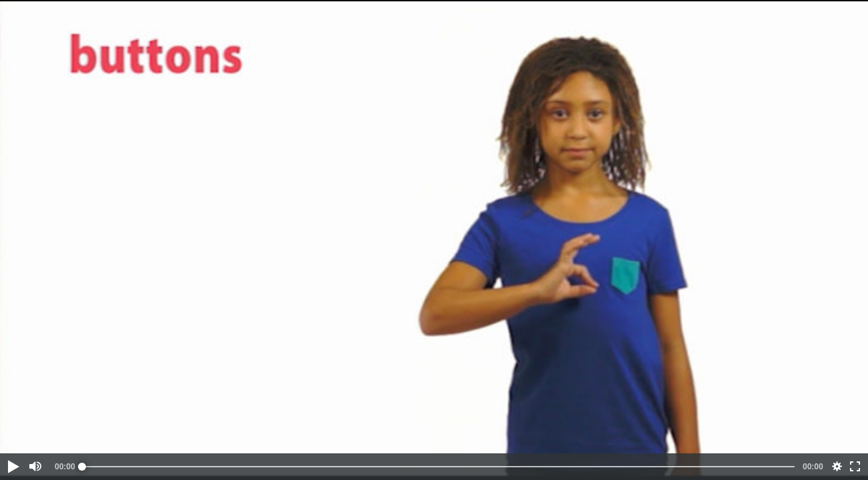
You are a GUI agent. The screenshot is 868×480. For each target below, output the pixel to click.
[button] (13, 467)
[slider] (438, 467)
